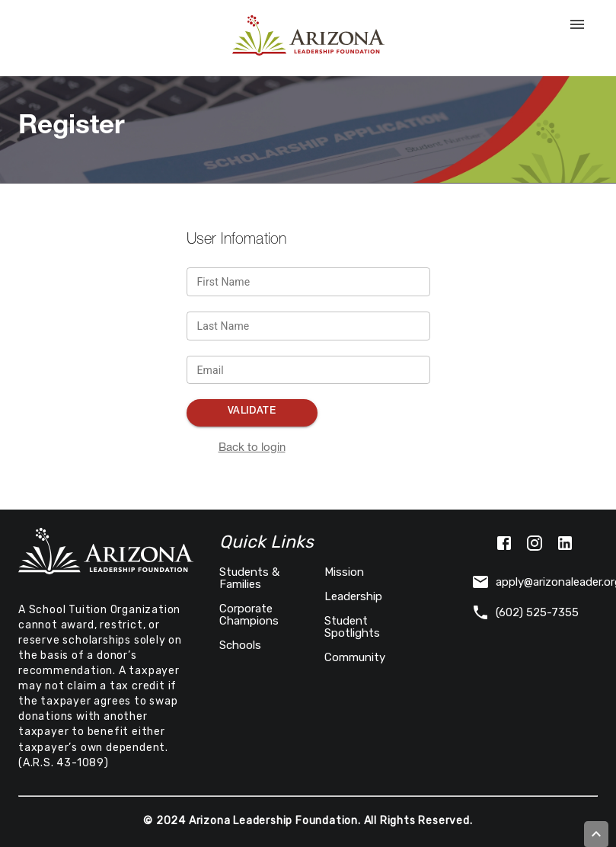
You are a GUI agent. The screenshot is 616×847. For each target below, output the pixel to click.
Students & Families (249, 578)
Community (355, 657)
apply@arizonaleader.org (535, 582)
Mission (344, 572)
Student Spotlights (352, 627)
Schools (240, 645)
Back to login (252, 448)
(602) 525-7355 (525, 612)
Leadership (353, 596)
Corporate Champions (249, 615)
